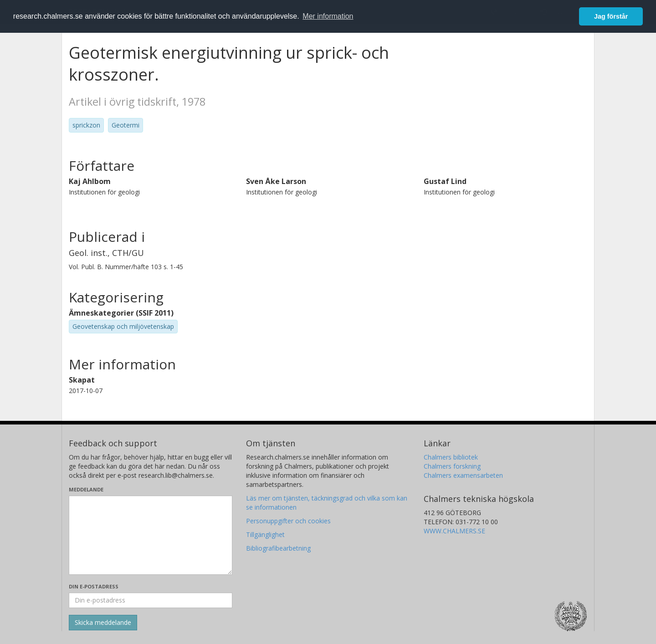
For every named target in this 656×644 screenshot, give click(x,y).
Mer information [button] (328, 16)
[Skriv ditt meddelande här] (151, 535)
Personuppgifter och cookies (288, 521)
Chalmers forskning (452, 466)
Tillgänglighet (265, 534)
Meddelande (86, 489)
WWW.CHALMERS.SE (454, 531)
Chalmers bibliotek (451, 457)
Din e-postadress (94, 586)
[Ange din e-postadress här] (151, 600)
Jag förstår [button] (611, 16)
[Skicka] (103, 623)
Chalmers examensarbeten (463, 475)
